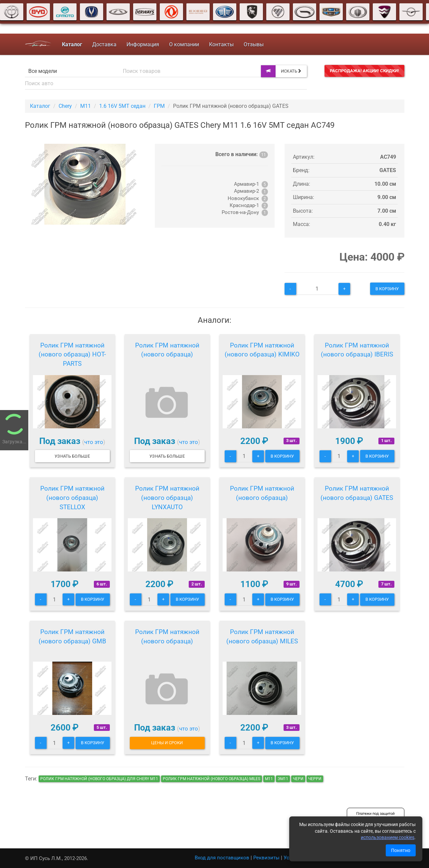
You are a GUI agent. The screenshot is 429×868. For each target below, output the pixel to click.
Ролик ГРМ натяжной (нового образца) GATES (357, 493)
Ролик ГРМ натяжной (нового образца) (167, 350)
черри (315, 779)
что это (94, 442)
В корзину (387, 289)
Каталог (40, 106)
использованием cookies (388, 837)
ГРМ (159, 106)
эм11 (283, 779)
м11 (269, 779)
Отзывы (254, 44)
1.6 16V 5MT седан (122, 106)
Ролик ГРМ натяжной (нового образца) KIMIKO (262, 350)
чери (298, 779)
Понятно (401, 850)
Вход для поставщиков (222, 858)
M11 (86, 106)
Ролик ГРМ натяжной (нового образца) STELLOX (72, 498)
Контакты (221, 44)
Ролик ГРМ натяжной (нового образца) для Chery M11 (99, 779)
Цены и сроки (167, 743)
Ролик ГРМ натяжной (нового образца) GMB (72, 637)
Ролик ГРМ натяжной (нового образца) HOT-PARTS (72, 355)
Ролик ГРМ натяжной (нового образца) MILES (262, 637)
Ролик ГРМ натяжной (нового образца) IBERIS (357, 350)
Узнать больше (72, 456)
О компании (184, 44)
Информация (143, 44)
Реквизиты (266, 858)
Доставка (104, 44)
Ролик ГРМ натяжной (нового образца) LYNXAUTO (167, 498)
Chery (65, 106)
